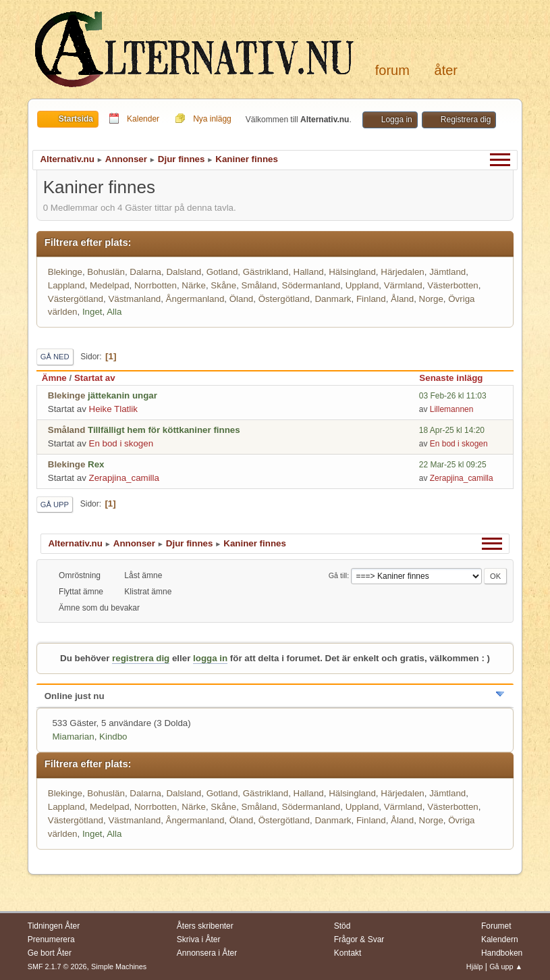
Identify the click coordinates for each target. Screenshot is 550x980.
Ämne (54, 378)
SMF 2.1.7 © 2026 (57, 966)
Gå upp (55, 505)
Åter (446, 70)
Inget (92, 312)
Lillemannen (452, 409)
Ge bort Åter (50, 953)
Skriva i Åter (199, 939)
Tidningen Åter (54, 926)
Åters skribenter (205, 926)
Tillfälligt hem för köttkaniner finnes (164, 430)
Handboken (502, 953)
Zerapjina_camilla (124, 478)
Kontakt (348, 953)
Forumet (496, 926)
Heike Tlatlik (113, 409)
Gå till (338, 575)
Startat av (95, 378)
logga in (210, 658)
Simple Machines (119, 966)
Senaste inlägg (457, 378)
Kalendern (500, 939)
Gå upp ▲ (506, 966)
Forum (392, 70)
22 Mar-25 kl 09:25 (453, 465)
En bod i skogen (121, 443)
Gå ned (55, 357)
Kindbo (113, 737)
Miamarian (73, 737)
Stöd (342, 926)
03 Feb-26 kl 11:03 (453, 396)
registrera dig (141, 658)
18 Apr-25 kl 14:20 (452, 430)
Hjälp (475, 966)
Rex (96, 464)
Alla (114, 312)
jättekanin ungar (122, 395)
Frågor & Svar (359, 939)
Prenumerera (51, 939)
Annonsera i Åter (207, 953)
